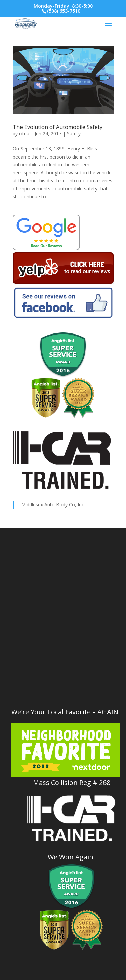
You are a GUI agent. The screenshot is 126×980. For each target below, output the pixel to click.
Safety (74, 133)
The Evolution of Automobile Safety (58, 127)
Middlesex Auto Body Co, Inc (53, 505)
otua (24, 133)
